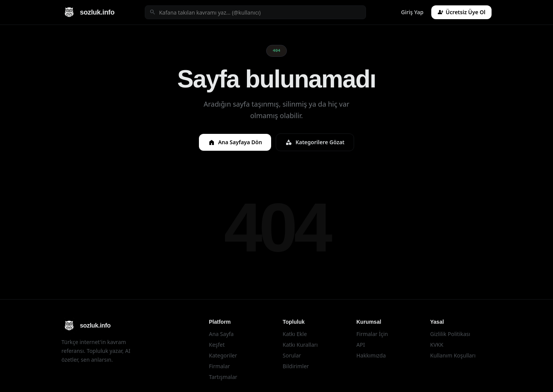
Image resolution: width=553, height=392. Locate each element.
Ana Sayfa (221, 334)
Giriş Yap (412, 12)
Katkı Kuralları (300, 345)
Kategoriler (223, 355)
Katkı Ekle (295, 334)
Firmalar (219, 366)
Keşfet (217, 345)
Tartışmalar (223, 377)
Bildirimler (296, 366)
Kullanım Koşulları (453, 355)
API (361, 345)
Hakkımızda (371, 355)
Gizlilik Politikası (450, 334)
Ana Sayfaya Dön (235, 142)
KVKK (437, 345)
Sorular (292, 355)
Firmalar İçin (372, 334)
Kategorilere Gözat (315, 142)
